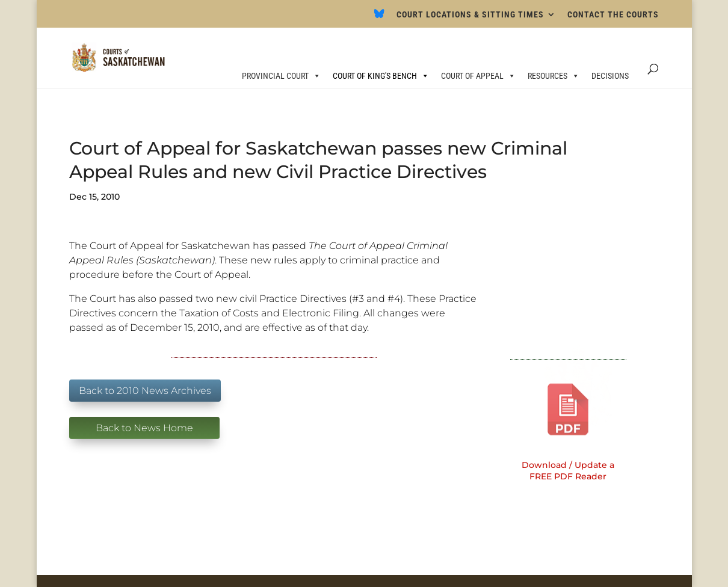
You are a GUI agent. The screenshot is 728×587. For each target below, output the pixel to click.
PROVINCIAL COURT (281, 76)
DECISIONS (610, 76)
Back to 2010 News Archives (145, 391)
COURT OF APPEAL (478, 76)
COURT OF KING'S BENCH (381, 76)
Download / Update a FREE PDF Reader (568, 470)
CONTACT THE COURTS (613, 15)
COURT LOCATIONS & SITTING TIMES (470, 15)
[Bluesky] (379, 17)
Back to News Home (144, 428)
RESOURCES (554, 76)
